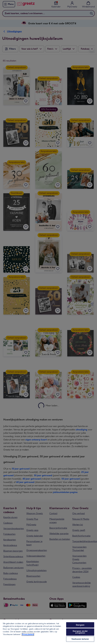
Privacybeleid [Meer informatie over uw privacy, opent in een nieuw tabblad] (28, 634)
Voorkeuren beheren (80, 639)
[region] (48, 632)
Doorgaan (80, 625)
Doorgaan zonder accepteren (80, 632)
